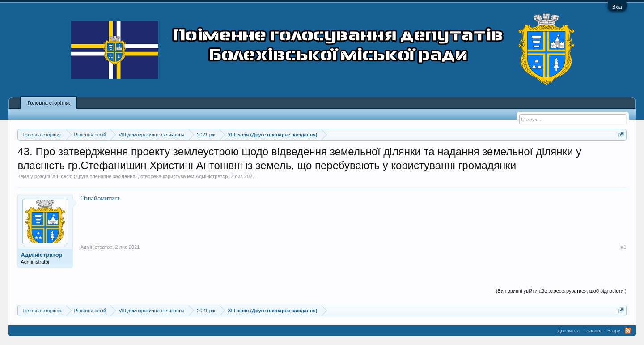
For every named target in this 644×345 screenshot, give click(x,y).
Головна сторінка (48, 103)
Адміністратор (212, 176)
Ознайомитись (100, 198)
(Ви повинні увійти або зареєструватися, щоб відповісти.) (561, 291)
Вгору (614, 331)
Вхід (617, 7)
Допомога (569, 331)
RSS (628, 331)
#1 (623, 247)
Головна (593, 331)
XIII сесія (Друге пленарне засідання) (95, 176)
